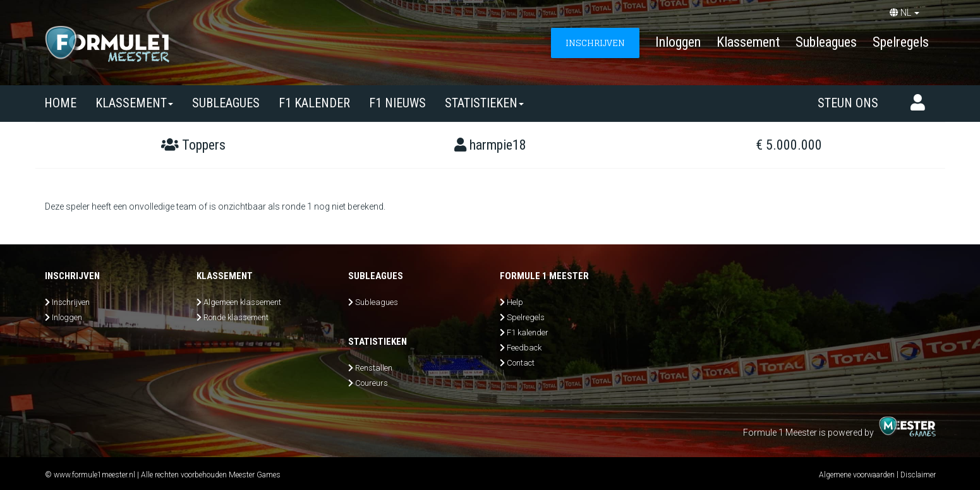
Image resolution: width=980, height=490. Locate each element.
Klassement (748, 42)
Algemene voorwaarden (857, 475)
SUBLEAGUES (226, 103)
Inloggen (678, 42)
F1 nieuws (397, 103)
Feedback (524, 348)
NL (904, 13)
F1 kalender (314, 103)
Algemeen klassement (242, 302)
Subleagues (826, 42)
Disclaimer (918, 475)
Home (60, 103)
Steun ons (848, 103)
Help (515, 302)
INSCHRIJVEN (595, 43)
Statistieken (484, 103)
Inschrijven (71, 302)
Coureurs (372, 383)
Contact (521, 363)
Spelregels (901, 42)
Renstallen (374, 368)
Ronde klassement (236, 317)
